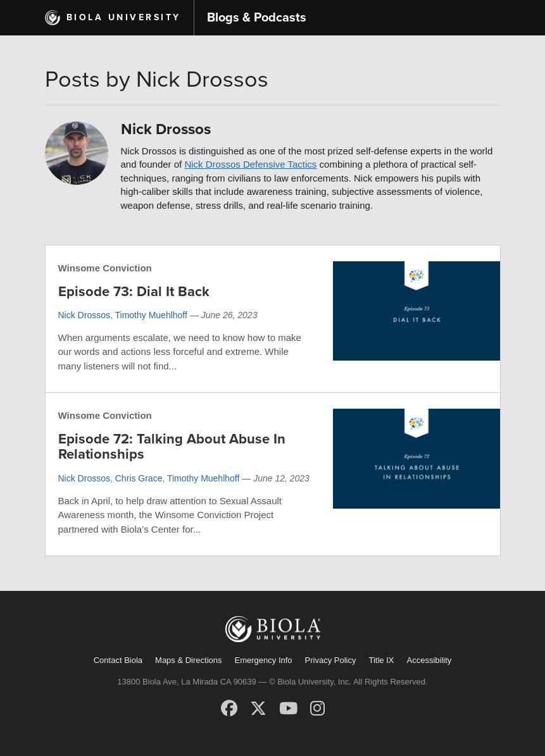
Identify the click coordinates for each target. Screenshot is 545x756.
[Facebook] (229, 709)
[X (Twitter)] (258, 709)
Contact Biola (118, 660)
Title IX (382, 660)
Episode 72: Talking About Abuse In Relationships (172, 447)
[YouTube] (288, 709)
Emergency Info (264, 660)
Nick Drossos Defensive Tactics (250, 164)
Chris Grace (139, 478)
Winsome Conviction (105, 268)
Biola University (124, 17)
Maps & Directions (188, 660)
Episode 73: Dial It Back (134, 292)
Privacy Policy (331, 660)
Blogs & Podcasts (257, 18)
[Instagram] (317, 709)
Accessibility (429, 660)
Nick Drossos (84, 315)
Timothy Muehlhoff (151, 315)
